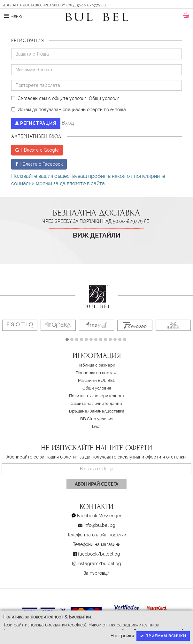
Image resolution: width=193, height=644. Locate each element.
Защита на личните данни (97, 403)
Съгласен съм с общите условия (49, 98)
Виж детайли (97, 235)
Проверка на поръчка (97, 373)
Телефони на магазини (97, 544)
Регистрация (36, 123)
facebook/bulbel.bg (99, 554)
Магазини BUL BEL (97, 380)
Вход (68, 123)
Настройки (122, 636)
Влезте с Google (37, 150)
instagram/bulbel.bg (99, 564)
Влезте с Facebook (39, 164)
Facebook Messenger (99, 516)
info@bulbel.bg (100, 525)
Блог (96, 426)
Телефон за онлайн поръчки (97, 535)
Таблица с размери (97, 365)
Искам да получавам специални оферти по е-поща (69, 110)
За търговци (96, 573)
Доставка (115, 411)
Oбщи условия (104, 98)
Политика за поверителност (97, 396)
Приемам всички (163, 636)
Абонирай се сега (96, 484)
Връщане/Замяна (86, 411)
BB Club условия (97, 419)
